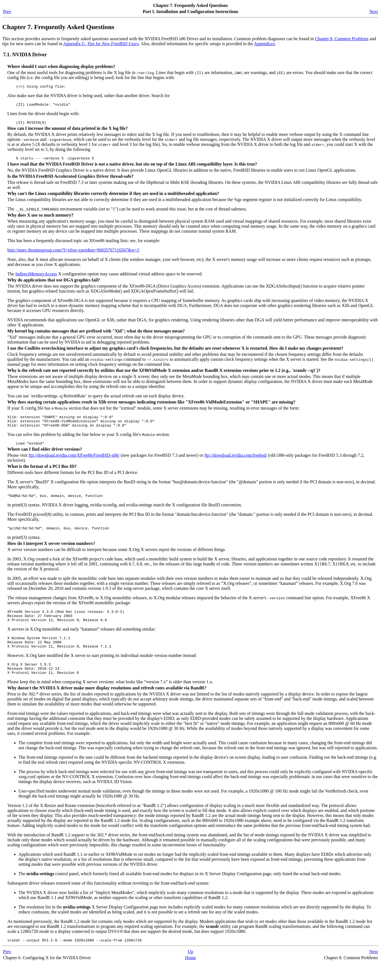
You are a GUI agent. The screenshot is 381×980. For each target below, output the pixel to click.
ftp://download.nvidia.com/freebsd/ (236, 462)
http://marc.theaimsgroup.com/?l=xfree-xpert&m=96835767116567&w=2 (73, 253)
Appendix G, (101, 44)
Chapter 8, (342, 39)
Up (191, 968)
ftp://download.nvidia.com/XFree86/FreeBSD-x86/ (74, 462)
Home (190, 974)
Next (374, 12)
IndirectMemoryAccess (36, 277)
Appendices (264, 44)
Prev (7, 12)
